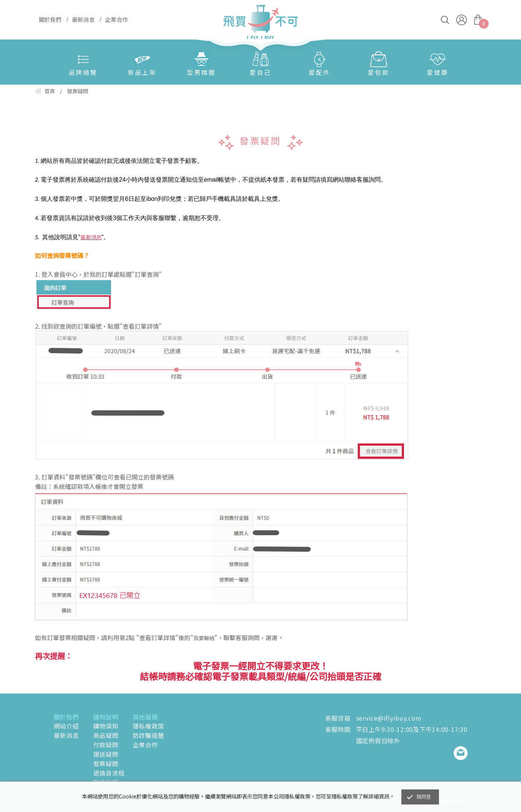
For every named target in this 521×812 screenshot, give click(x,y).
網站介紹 (66, 726)
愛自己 (260, 72)
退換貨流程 (109, 773)
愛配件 (320, 72)
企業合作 (145, 745)
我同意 (424, 797)
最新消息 (66, 735)
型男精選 (201, 72)
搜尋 (445, 20)
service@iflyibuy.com (389, 718)
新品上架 (142, 72)
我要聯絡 (204, 638)
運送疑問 (106, 754)
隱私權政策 (149, 726)
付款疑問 (106, 745)
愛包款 (379, 72)
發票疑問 (106, 763)
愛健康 (438, 72)
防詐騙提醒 (149, 735)
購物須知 (106, 726)
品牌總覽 (83, 72)
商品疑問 (106, 735)
